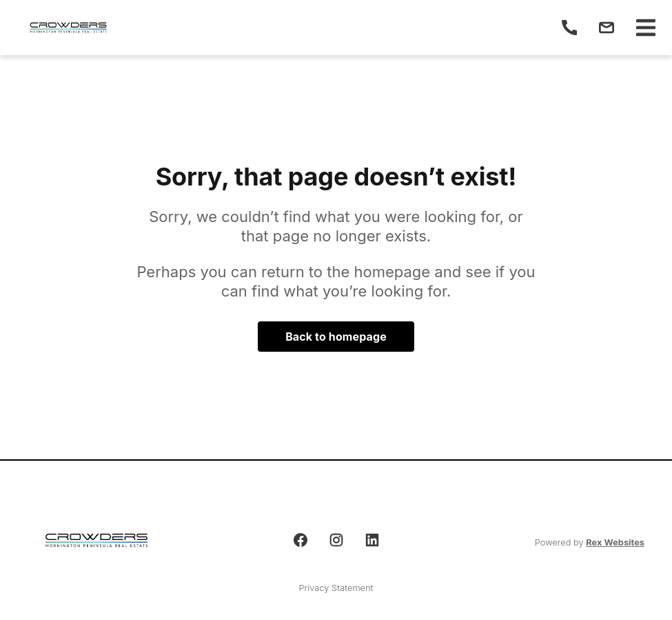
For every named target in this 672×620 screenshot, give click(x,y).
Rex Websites (615, 542)
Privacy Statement (336, 588)
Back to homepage (336, 337)
